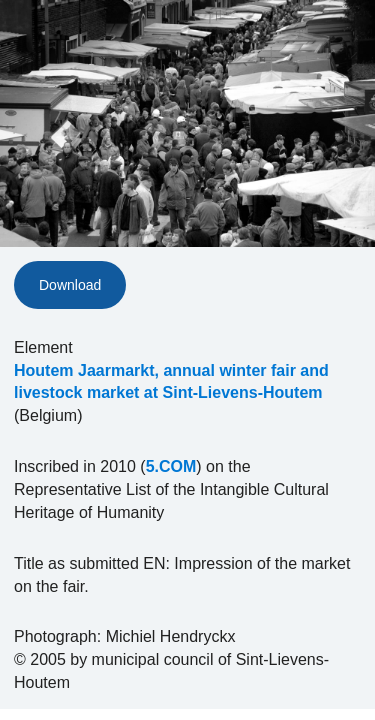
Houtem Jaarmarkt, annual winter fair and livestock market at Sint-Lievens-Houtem (171, 382)
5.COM (171, 466)
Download (70, 285)
